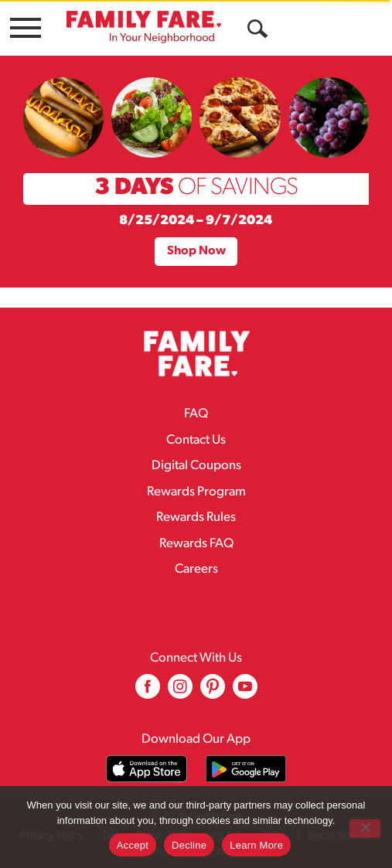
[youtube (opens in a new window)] (245, 692)
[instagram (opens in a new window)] (180, 692)
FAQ (196, 414)
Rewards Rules (196, 517)
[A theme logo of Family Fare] (144, 27)
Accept (133, 845)
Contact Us (196, 440)
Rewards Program (196, 492)
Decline (189, 845)
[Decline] (365, 829)
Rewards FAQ (196, 544)
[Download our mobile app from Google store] (246, 769)
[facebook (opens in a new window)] (148, 692)
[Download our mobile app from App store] (147, 769)
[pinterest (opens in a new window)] (213, 692)
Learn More (256, 845)
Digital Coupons (196, 466)
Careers (196, 569)
